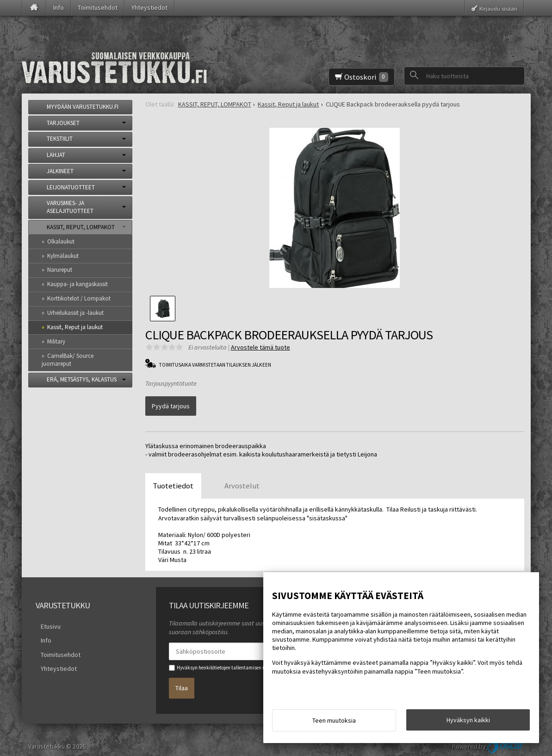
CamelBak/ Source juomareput (68, 360)
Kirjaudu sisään (498, 8)
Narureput (60, 270)
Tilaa (182, 679)
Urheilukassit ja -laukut (75, 313)
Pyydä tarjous (171, 404)
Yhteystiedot (149, 7)
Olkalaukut (61, 241)
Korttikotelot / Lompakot (79, 298)
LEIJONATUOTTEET (71, 187)
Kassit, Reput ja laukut (75, 327)
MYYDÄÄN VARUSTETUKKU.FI (83, 107)
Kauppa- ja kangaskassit (78, 284)
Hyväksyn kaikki (468, 722)
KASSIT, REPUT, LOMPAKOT (81, 227)
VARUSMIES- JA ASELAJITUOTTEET (70, 207)
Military (56, 341)
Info (59, 7)
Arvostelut (242, 480)
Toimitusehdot (98, 7)
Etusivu (46, 619)
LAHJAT (56, 155)
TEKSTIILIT (60, 139)
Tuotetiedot (173, 480)
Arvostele (260, 347)
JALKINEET (60, 171)
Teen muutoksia (334, 723)
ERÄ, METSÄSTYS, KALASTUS (82, 379)
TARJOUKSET (63, 123)
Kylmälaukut (63, 256)
